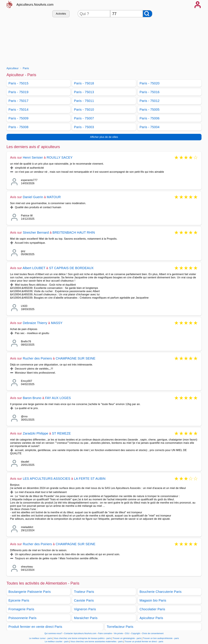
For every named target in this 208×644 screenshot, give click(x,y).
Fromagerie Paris (21, 609)
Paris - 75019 (18, 92)
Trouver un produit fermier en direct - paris (144, 642)
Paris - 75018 (84, 83)
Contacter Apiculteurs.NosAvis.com (80, 633)
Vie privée (118, 633)
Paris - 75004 (150, 127)
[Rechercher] (148, 14)
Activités (61, 14)
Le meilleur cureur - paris (41, 638)
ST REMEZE (61, 433)
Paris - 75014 (18, 110)
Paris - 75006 (150, 118)
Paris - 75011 (84, 101)
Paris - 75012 (150, 101)
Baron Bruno (32, 398)
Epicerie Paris (19, 600)
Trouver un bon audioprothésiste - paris (161, 638)
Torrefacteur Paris (120, 627)
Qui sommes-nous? (53, 633)
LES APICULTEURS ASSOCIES (46, 479)
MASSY (57, 323)
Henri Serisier (33, 157)
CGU (127, 633)
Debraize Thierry (35, 323)
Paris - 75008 (18, 127)
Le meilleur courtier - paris (57, 642)
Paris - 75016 (150, 92)
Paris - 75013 (84, 92)
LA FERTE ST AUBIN (90, 479)
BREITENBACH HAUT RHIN (74, 232)
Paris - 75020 (150, 83)
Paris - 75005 (150, 110)
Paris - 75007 (84, 118)
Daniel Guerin (33, 197)
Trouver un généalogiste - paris (127, 638)
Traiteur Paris (84, 592)
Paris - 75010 (84, 110)
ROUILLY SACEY (60, 157)
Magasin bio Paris (153, 600)
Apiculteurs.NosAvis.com (35, 5)
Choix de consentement (153, 633)
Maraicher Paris (86, 618)
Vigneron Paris (85, 609)
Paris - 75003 (84, 127)
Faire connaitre (105, 633)
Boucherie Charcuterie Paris (161, 592)
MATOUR (54, 197)
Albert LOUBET (34, 268)
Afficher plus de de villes (104, 137)
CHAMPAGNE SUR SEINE (75, 358)
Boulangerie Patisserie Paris (30, 592)
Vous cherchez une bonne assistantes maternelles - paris (97, 642)
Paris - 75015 (18, 83)
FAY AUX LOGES (58, 398)
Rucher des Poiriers (37, 358)
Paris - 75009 (18, 118)
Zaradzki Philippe (36, 433)
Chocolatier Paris (152, 609)
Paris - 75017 (18, 101)
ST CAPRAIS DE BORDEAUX (71, 268)
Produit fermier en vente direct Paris (35, 627)
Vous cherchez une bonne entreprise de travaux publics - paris (82, 638)
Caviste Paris (84, 600)
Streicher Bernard (36, 232)
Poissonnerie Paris (23, 618)
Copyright (136, 633)
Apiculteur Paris (151, 618)
